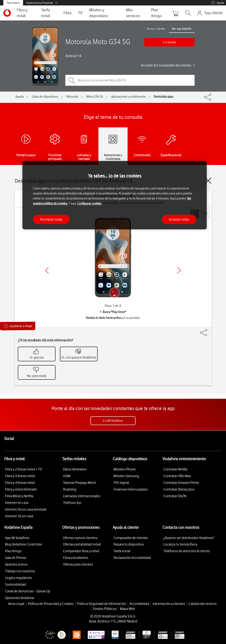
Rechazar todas (51, 219)
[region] (115, 195)
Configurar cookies (89, 203)
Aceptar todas (179, 219)
